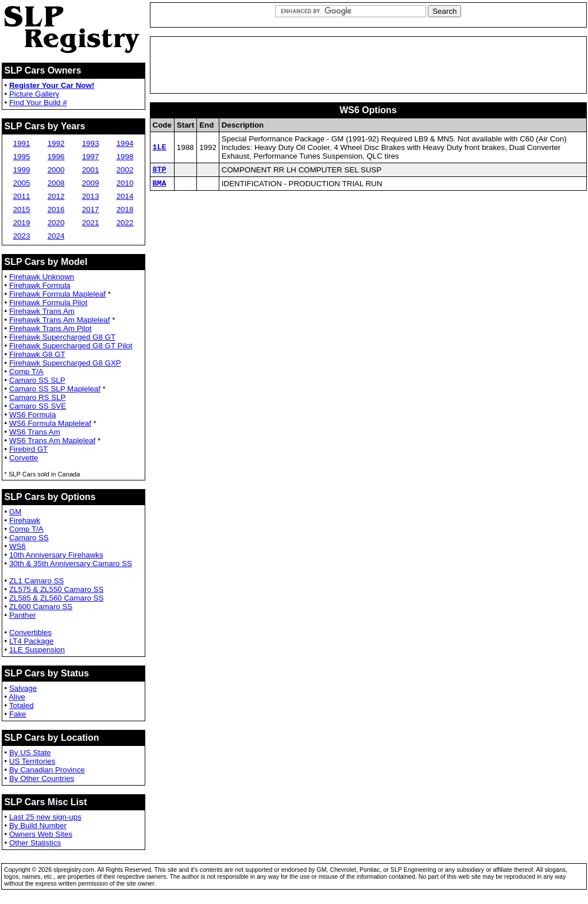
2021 (91, 223)
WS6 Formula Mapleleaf (50, 423)
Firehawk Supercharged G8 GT (62, 337)
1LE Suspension (37, 650)
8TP (160, 171)
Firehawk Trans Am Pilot (51, 328)
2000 (56, 170)
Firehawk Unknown (42, 277)
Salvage (23, 688)
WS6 (18, 546)
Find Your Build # (38, 103)
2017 (91, 209)
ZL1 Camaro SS (37, 581)
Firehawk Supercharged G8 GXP (65, 363)
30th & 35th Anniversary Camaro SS (71, 563)
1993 (91, 143)
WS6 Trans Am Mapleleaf (52, 441)
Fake (18, 714)
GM (15, 512)
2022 (125, 223)
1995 (22, 157)
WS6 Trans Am (35, 432)
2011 (22, 196)
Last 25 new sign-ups (45, 817)
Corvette (24, 458)
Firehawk (25, 520)
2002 (125, 170)
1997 (91, 157)
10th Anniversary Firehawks (56, 555)
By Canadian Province (47, 770)
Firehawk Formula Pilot (48, 303)
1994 (125, 143)
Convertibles (30, 632)
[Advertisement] (368, 65)
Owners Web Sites (41, 834)
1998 (125, 157)
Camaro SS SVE (38, 406)
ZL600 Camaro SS (41, 607)
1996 (56, 157)
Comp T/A (26, 372)
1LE (160, 148)
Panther (23, 615)
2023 (22, 236)
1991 (22, 143)
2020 (56, 223)
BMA (160, 186)
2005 (22, 183)
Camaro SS (29, 538)
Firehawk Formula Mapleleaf (57, 294)
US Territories (32, 761)
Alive (17, 697)
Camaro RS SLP (38, 397)
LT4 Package (32, 641)
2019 (22, 223)
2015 (22, 209)
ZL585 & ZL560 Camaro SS (56, 598)
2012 (56, 196)
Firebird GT (28, 449)
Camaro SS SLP (37, 380)
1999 (22, 170)
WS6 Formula (32, 415)
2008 (56, 183)
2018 (125, 209)
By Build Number (38, 826)
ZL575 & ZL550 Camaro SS (56, 589)
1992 (56, 143)
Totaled (22, 705)
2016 (56, 209)
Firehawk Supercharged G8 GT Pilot (71, 346)
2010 (125, 183)
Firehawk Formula (40, 285)
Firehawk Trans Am (42, 311)
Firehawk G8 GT (37, 354)
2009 (91, 183)
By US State (30, 753)
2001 (91, 170)
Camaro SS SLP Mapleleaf (55, 389)
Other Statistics (35, 843)
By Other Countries (42, 778)
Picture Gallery (34, 94)
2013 (91, 196)
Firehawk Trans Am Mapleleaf (60, 320)
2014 (125, 196)
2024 (56, 236)
